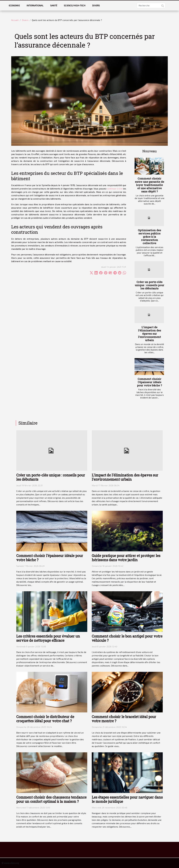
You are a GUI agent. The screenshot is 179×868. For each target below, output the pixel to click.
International (35, 5)
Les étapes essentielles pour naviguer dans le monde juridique (127, 799)
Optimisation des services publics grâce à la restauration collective (149, 237)
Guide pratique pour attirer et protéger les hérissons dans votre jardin (126, 558)
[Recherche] (151, 5)
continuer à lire (115, 189)
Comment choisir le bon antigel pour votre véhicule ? (127, 638)
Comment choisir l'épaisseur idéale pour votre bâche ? (149, 382)
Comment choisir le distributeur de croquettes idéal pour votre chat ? (45, 719)
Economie (14, 5)
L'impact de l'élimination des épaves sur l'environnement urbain (150, 334)
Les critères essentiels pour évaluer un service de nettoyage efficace (48, 638)
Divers (96, 5)
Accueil (15, 20)
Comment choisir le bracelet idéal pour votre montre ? (124, 719)
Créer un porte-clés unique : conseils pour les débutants (150, 285)
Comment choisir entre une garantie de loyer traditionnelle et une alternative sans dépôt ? (150, 185)
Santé (54, 5)
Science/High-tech (75, 5)
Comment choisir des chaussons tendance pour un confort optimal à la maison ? (51, 799)
